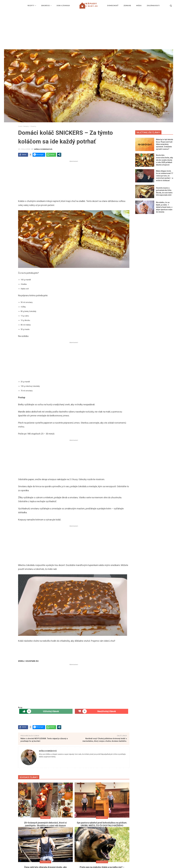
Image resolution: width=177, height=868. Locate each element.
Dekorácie (45, 817)
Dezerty (33, 126)
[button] (171, 6)
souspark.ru (32, 661)
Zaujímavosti (102, 817)
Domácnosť (45, 862)
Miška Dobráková (43, 149)
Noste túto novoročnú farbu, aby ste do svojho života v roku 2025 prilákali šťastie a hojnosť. (164, 160)
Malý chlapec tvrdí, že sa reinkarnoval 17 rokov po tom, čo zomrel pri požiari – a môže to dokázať (165, 176)
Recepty (26, 126)
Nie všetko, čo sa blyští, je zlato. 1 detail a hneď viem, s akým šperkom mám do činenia (164, 207)
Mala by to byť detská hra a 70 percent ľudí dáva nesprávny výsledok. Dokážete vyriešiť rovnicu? (164, 144)
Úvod (20, 126)
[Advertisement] (89, 31)
